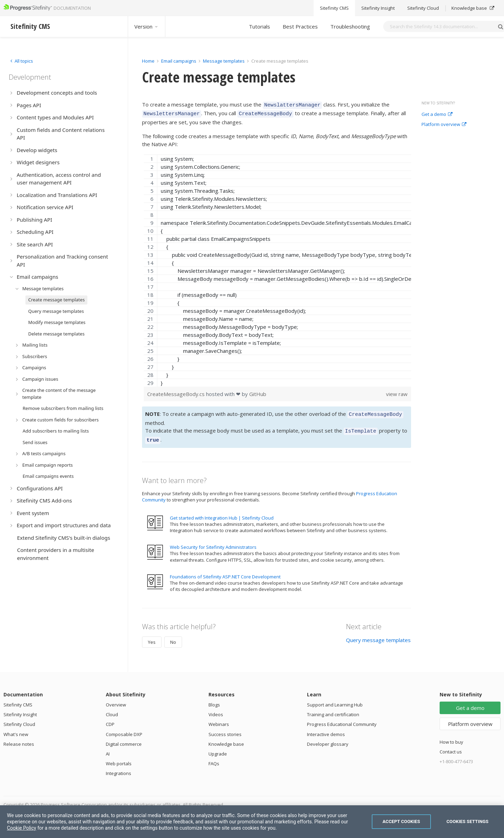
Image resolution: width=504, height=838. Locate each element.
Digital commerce (124, 739)
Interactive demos (326, 729)
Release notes (19, 739)
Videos (216, 709)
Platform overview (444, 125)
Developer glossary (328, 739)
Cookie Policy (22, 828)
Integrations (119, 768)
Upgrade (218, 749)
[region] (277, 268)
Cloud (112, 709)
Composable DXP (124, 729)
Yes (152, 637)
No (173, 637)
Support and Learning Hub (335, 699)
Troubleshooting (350, 26)
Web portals (119, 758)
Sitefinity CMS (18, 699)
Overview (116, 699)
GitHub (258, 392)
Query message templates (378, 635)
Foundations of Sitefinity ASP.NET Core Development (225, 571)
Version (147, 26)
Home (148, 61)
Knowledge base (226, 739)
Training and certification (333, 709)
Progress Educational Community (342, 719)
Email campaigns (179, 61)
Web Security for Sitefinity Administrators (213, 542)
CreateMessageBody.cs (177, 392)
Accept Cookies (401, 821)
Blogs (214, 699)
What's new (16, 729)
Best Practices (300, 26)
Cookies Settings (468, 821)
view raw (397, 392)
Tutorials (259, 26)
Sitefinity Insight (20, 709)
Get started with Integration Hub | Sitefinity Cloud (222, 513)
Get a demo (437, 114)
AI (108, 749)
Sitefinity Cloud (19, 719)
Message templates (224, 61)
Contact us (451, 746)
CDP (110, 719)
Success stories (225, 729)
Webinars (219, 719)
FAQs (214, 758)
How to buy (451, 737)
